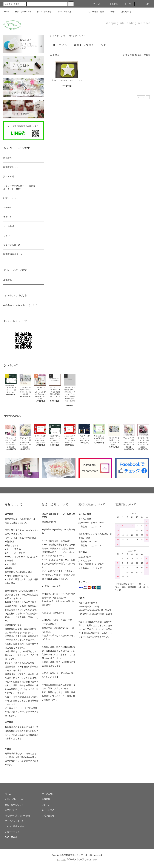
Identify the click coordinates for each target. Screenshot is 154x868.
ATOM (14, 837)
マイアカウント (49, 794)
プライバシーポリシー (15, 821)
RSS (7, 837)
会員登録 (112, 4)
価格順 (138, 55)
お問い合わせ (124, 12)
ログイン (127, 4)
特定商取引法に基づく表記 (17, 816)
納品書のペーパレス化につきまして (20, 305)
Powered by (77, 860)
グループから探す (42, 12)
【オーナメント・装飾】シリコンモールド (71, 36)
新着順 (147, 55)
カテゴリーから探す (21, 12)
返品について (11, 810)
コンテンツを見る (62, 12)
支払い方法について (14, 799)
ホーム (7, 12)
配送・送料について (14, 805)
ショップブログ (12, 832)
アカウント (97, 4)
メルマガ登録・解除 (94, 12)
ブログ (110, 12)
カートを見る (48, 810)
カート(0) (143, 4)
